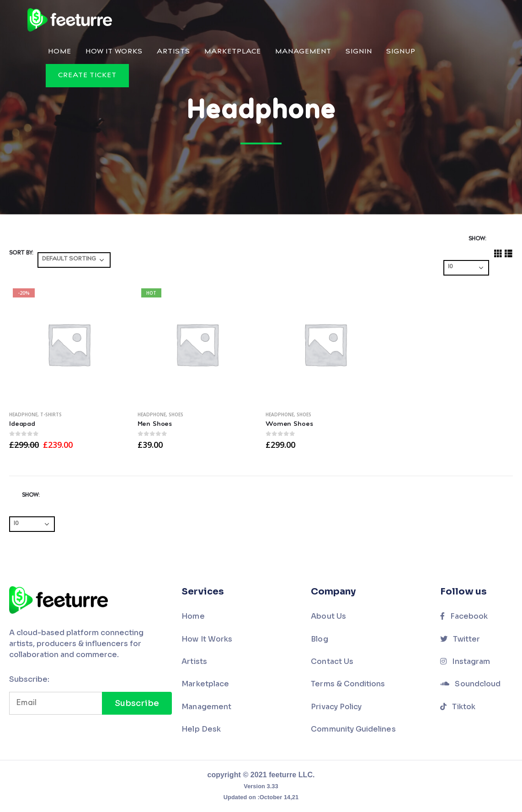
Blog (319, 639)
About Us (328, 616)
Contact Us (332, 661)
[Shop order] (74, 260)
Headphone (23, 414)
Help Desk (201, 729)
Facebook (464, 616)
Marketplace (233, 52)
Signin (359, 52)
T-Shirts (51, 414)
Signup (401, 52)
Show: (477, 239)
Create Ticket (87, 76)
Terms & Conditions (348, 684)
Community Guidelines (353, 729)
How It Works (114, 52)
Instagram (465, 661)
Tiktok (458, 707)
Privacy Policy (336, 707)
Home (60, 52)
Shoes (176, 414)
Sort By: (21, 253)
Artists (173, 52)
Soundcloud (470, 684)
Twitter (460, 639)
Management (303, 52)
